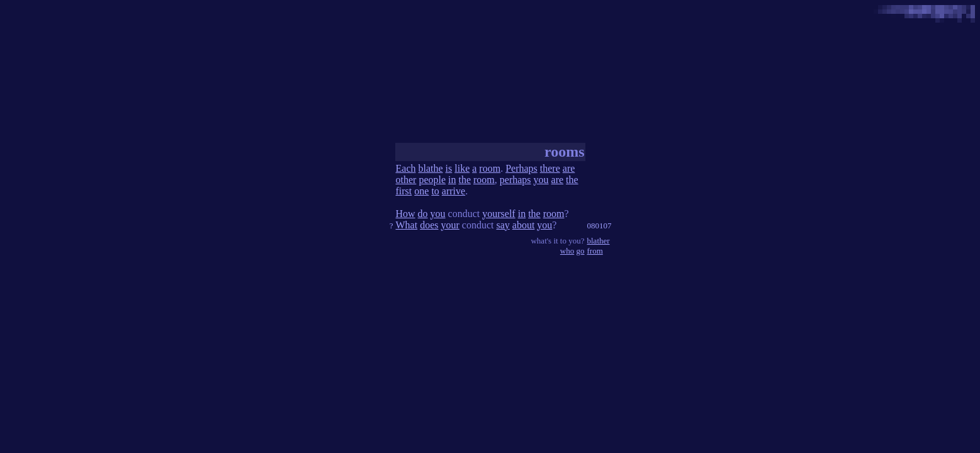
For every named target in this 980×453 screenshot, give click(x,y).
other (406, 180)
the (465, 180)
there (550, 168)
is (449, 168)
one (421, 191)
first (404, 191)
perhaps (515, 180)
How (406, 214)
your (450, 225)
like (462, 168)
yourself (498, 214)
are (569, 168)
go (581, 251)
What (407, 225)
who (567, 251)
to (435, 191)
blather (599, 241)
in (452, 180)
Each (406, 168)
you (541, 180)
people (432, 180)
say (503, 225)
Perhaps (521, 168)
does (429, 225)
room (490, 168)
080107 (600, 226)
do (423, 214)
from (595, 251)
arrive (453, 191)
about (524, 225)
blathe (430, 168)
